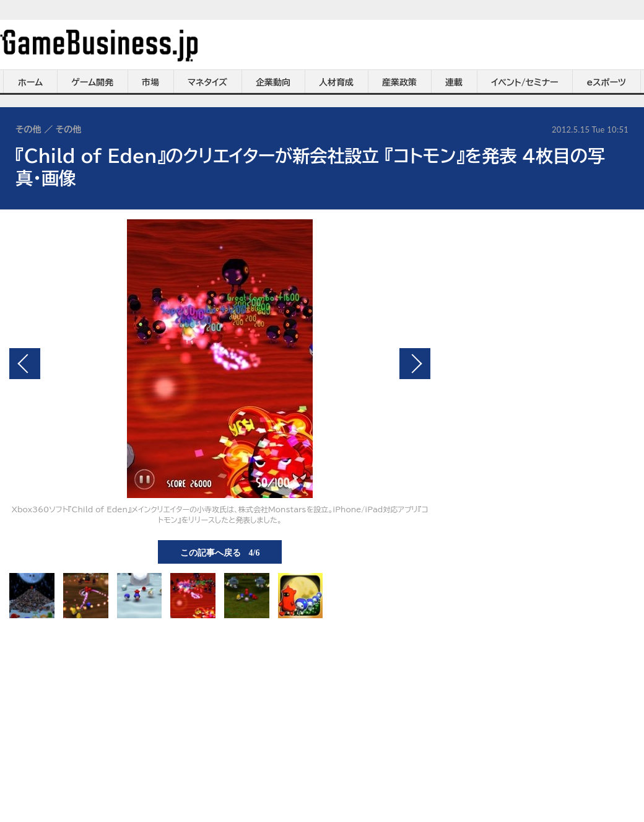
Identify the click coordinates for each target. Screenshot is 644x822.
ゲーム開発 (92, 82)
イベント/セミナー (525, 82)
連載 (454, 82)
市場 (150, 82)
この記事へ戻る (220, 552)
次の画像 (415, 364)
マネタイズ (207, 82)
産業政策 (399, 82)
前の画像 (25, 364)
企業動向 (273, 82)
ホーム (30, 82)
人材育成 (336, 82)
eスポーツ (607, 82)
